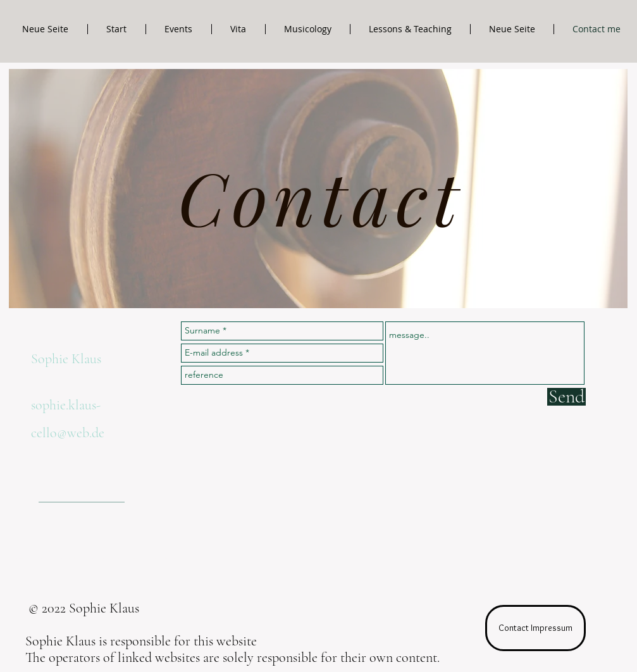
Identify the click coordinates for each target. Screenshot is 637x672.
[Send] (566, 397)
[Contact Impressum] (535, 628)
